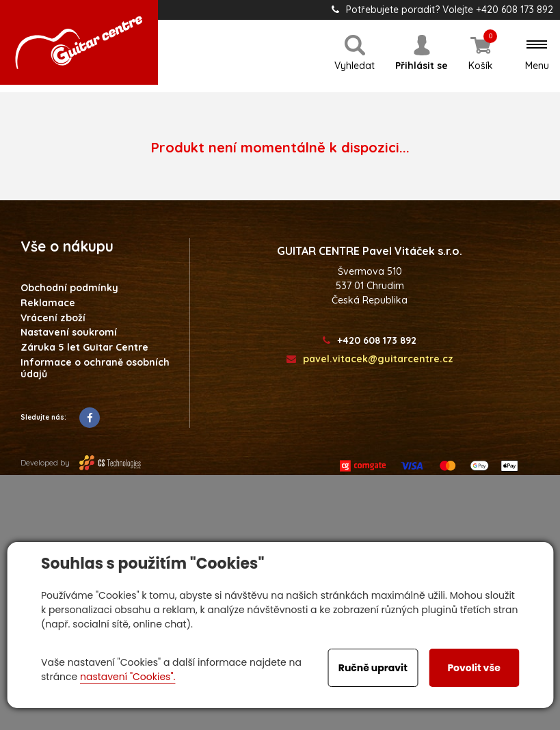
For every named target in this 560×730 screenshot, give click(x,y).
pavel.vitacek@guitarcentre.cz (370, 359)
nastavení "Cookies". (128, 677)
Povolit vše (474, 668)
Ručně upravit (373, 668)
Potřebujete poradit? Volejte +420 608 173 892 (442, 10)
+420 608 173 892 (370, 341)
